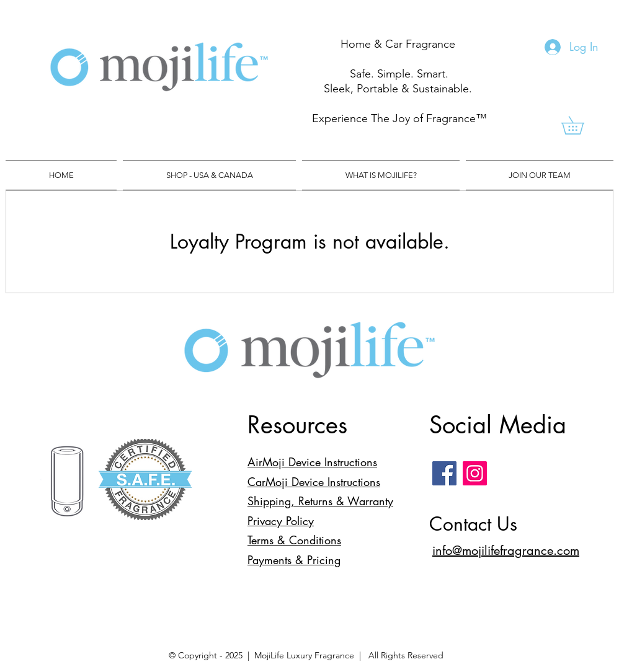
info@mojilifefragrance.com (506, 550)
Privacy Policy (281, 521)
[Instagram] (475, 473)
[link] (581, 125)
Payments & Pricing (294, 560)
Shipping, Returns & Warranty (320, 501)
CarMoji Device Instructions (314, 482)
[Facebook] (444, 473)
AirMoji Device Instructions (312, 462)
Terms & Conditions (294, 540)
